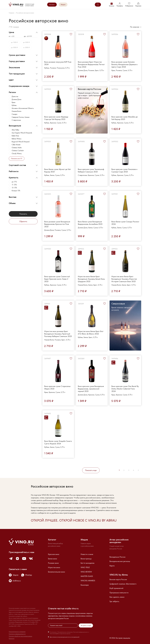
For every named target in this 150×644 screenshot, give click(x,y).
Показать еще (91, 470)
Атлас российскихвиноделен (119, 541)
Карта (112, 566)
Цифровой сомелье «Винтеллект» (123, 584)
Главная (11, 13)
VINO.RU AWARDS (88, 581)
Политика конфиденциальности (17, 634)
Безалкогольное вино (56, 572)
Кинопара (85, 585)
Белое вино (53, 559)
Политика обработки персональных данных (20, 636)
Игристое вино (54, 567)
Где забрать (114, 601)
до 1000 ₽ (14, 42)
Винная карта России (118, 579)
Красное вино (54, 554)
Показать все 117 (17, 158)
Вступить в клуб (86, 625)
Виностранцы (86, 559)
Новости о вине (87, 554)
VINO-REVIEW (86, 572)
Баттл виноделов (87, 563)
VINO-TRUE (85, 567)
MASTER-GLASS (87, 576)
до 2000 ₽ (26, 42)
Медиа (63, 5)
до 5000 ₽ (14, 47)
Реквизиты (12, 639)
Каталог (52, 5)
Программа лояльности (119, 593)
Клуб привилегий (116, 588)
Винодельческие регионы (120, 561)
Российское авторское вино (25, 13)
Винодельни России (117, 557)
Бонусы (112, 5)
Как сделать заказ (117, 597)
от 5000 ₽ (26, 47)
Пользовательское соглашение (17, 632)
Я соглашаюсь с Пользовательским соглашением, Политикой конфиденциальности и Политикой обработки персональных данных (69, 633)
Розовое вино (53, 563)
